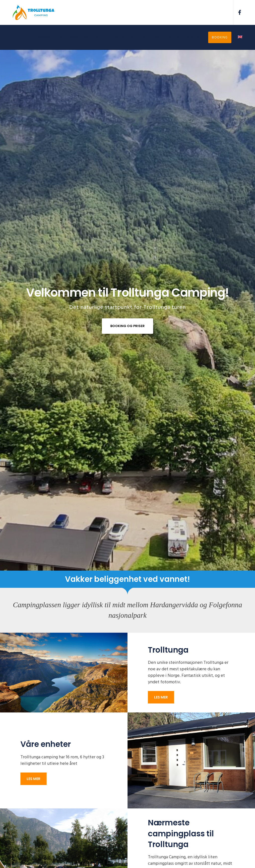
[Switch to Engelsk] (237, 37)
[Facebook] (238, 12)
